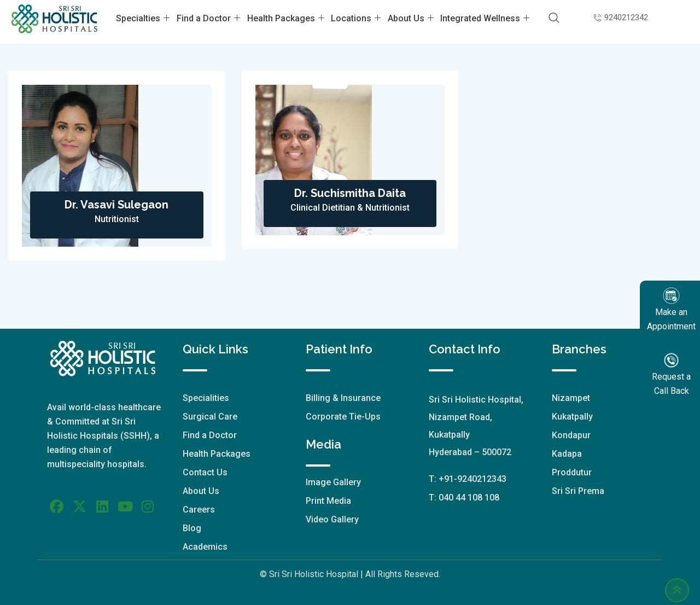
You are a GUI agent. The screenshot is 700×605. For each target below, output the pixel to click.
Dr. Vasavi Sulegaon (116, 205)
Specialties (147, 19)
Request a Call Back (671, 373)
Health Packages (286, 19)
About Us (409, 19)
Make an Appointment (671, 309)
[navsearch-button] (550, 19)
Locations (355, 19)
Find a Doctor (211, 19)
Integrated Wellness (482, 19)
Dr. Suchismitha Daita (350, 193)
